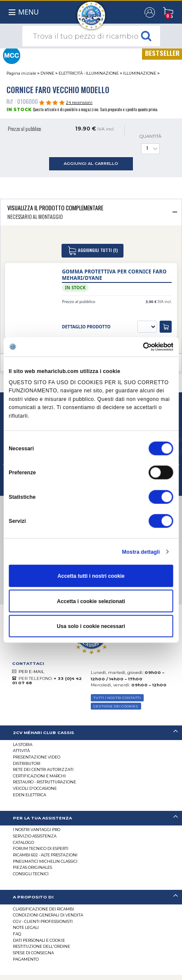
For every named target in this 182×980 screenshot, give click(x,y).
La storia (23, 745)
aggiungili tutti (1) (93, 251)
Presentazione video (37, 757)
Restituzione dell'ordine (42, 946)
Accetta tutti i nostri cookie (91, 576)
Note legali (26, 927)
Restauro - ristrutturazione (45, 782)
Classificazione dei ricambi (43, 909)
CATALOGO (23, 842)
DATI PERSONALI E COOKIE (39, 940)
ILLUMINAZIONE (140, 73)
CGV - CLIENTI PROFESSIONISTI (43, 921)
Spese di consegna (33, 953)
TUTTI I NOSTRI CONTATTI (117, 698)
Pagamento (26, 959)
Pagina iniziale (21, 73)
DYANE (47, 73)
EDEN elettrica (29, 795)
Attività (21, 751)
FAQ (17, 934)
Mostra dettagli (141, 552)
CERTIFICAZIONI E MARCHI (39, 776)
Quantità (150, 144)
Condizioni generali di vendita (48, 915)
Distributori (27, 763)
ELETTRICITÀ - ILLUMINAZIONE (89, 73)
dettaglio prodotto (86, 327)
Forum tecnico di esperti (41, 848)
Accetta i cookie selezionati (91, 601)
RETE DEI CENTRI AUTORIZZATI (43, 769)
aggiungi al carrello (91, 163)
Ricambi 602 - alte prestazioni (45, 855)
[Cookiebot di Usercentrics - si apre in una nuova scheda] (136, 347)
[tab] (91, 212)
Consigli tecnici (31, 874)
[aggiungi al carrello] (166, 327)
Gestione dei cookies (116, 706)
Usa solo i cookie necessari (91, 626)
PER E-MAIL (31, 672)
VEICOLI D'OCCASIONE (35, 788)
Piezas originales (32, 867)
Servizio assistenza (35, 836)
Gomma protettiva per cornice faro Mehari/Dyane (114, 275)
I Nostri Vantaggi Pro (37, 830)
